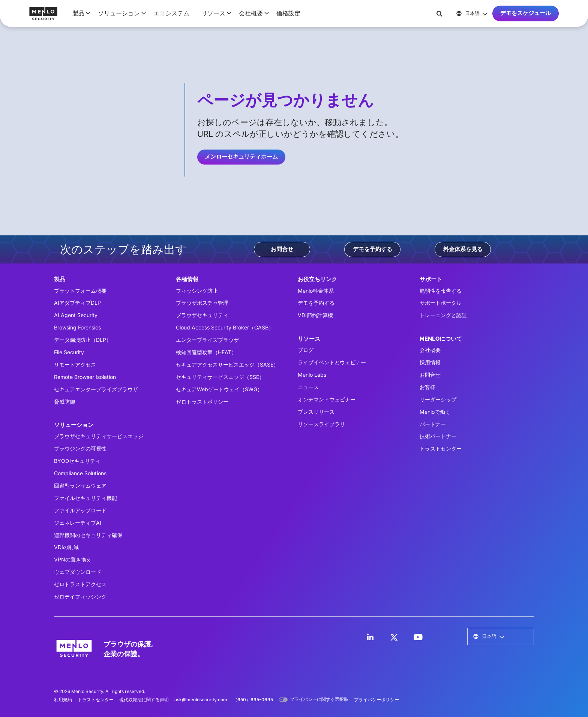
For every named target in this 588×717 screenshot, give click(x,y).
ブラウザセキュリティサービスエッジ (99, 436)
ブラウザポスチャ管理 (202, 303)
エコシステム (171, 13)
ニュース (308, 387)
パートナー (433, 424)
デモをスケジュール (526, 13)
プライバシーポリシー (376, 700)
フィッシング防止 (197, 291)
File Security (69, 352)
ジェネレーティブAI (78, 523)
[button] (79, 13)
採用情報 (430, 362)
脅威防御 (64, 402)
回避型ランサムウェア (80, 486)
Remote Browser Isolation (85, 377)
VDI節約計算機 (315, 315)
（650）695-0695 (253, 700)
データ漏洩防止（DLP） (83, 340)
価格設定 (288, 13)
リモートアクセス (75, 364)
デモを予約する (373, 249)
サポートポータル (441, 303)
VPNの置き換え (73, 559)
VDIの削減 (66, 547)
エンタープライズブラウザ (207, 340)
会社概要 (430, 350)
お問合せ (282, 249)
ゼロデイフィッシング (80, 597)
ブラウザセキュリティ (202, 315)
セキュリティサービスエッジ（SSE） (220, 377)
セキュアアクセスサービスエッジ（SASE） (227, 364)
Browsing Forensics (77, 327)
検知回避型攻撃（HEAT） (206, 352)
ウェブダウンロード (78, 572)
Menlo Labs (312, 375)
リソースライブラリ (321, 424)
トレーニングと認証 (443, 315)
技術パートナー (438, 436)
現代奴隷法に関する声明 (144, 700)
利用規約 (63, 700)
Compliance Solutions (80, 473)
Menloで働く (435, 412)
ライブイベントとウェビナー (332, 362)
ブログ (306, 350)
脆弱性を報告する (441, 291)
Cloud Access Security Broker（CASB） (225, 327)
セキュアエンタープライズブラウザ (96, 389)
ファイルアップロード (80, 510)
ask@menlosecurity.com (201, 700)
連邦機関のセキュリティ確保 (88, 535)
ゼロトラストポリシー (202, 402)
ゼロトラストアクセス (80, 584)
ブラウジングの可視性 (80, 448)
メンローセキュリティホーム (241, 157)
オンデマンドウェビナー (327, 399)
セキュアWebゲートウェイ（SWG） (219, 389)
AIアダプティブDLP (77, 303)
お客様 (427, 387)
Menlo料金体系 (316, 291)
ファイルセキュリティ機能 (85, 498)
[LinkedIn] (370, 637)
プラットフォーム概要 (80, 291)
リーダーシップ (438, 399)
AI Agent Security (76, 315)
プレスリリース (316, 412)
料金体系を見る (463, 249)
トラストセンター (441, 448)
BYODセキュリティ (77, 461)
